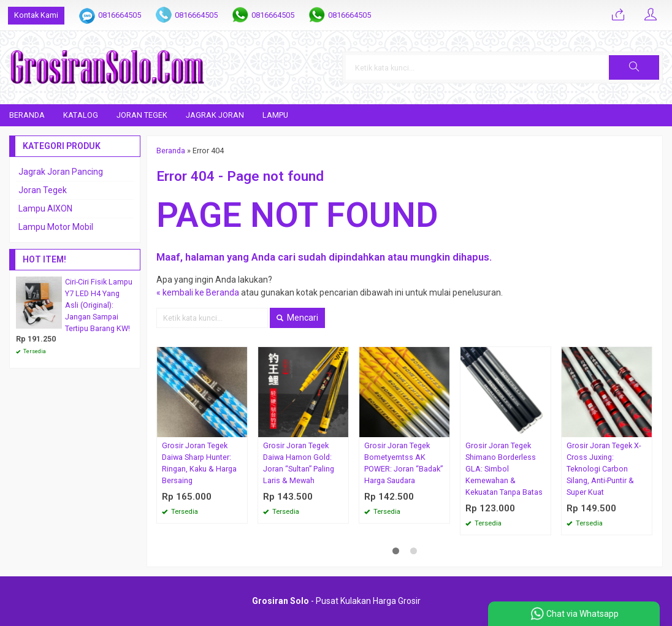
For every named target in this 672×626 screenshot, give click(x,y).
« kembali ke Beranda (198, 292)
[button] (634, 67)
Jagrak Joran (215, 115)
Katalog (81, 115)
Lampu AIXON (45, 208)
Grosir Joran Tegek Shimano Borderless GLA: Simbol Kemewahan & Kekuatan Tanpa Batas (504, 469)
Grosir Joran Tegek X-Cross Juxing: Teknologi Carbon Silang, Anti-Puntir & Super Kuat (604, 469)
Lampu (275, 115)
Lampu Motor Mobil (56, 227)
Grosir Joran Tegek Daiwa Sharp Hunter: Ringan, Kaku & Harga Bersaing (199, 463)
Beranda (27, 115)
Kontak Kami (36, 15)
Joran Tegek (142, 115)
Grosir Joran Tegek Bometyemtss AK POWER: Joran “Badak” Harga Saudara (403, 463)
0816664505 (120, 15)
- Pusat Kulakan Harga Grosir (336, 601)
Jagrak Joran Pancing (61, 172)
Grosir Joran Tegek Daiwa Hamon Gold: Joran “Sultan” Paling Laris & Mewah (299, 463)
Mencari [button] (297, 318)
